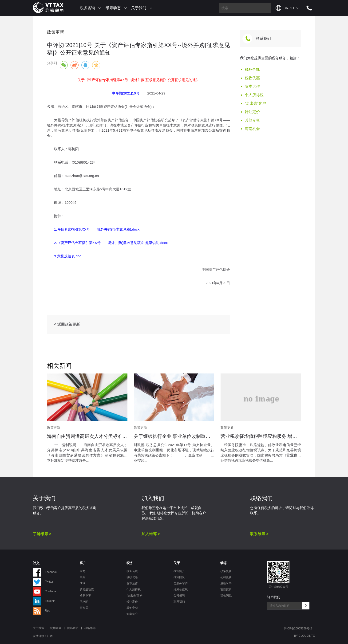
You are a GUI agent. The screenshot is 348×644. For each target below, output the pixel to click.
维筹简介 (179, 571)
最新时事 (226, 583)
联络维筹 (90, 628)
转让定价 (252, 112)
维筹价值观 (181, 589)
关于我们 (139, 8)
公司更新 (226, 577)
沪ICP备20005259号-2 (298, 628)
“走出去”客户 (255, 103)
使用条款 (56, 628)
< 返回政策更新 (67, 324)
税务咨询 (87, 8)
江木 (50, 636)
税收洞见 (226, 596)
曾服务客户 (181, 583)
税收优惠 (252, 78)
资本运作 (252, 86)
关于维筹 (39, 628)
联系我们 (263, 38)
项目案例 (226, 589)
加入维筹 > (151, 534)
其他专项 (252, 120)
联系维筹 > (259, 534)
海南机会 (252, 129)
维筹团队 (179, 577)
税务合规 (252, 69)
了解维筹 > (42, 534)
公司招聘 (179, 596)
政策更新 (226, 571)
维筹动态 (113, 8)
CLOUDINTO (307, 636)
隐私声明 (73, 628)
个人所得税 (254, 95)
